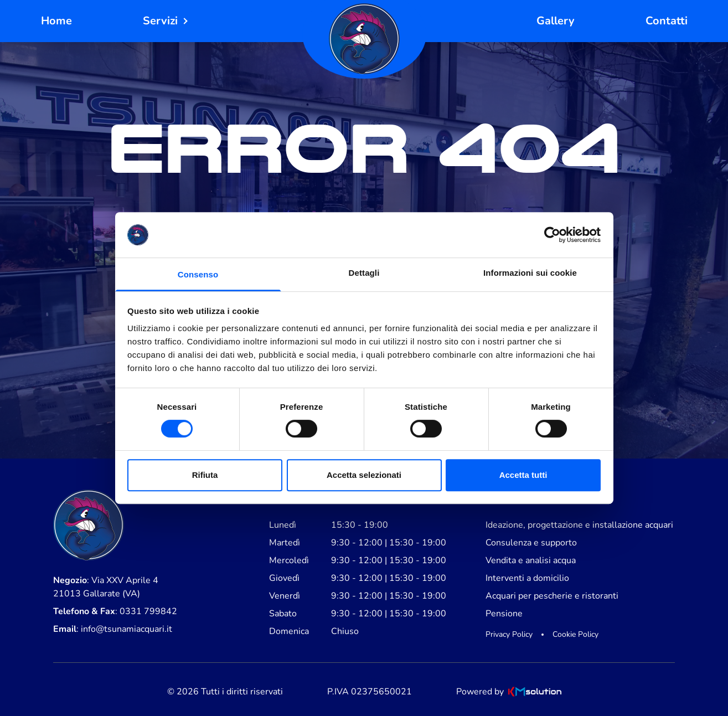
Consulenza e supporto (531, 543)
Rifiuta (205, 475)
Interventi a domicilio (527, 578)
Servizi (160, 21)
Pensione (504, 614)
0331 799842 (148, 611)
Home (56, 21)
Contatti (667, 21)
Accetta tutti (523, 475)
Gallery (556, 21)
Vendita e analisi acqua (531, 560)
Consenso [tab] (198, 274)
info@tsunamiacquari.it (127, 629)
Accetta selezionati (364, 475)
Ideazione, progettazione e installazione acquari (579, 525)
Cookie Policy (575, 634)
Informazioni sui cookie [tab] (530, 273)
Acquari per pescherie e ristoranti (552, 596)
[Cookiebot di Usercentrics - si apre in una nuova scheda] (552, 235)
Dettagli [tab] (364, 273)
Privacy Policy (509, 634)
